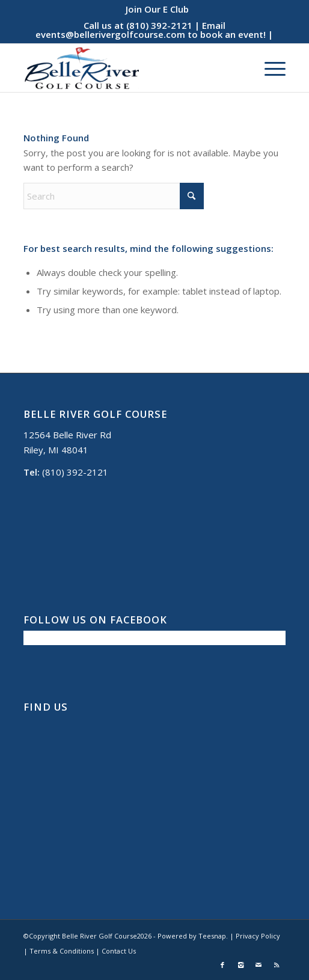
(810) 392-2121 (159, 25)
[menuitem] (157, 9)
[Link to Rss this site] (277, 965)
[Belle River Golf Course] (129, 68)
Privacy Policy (258, 936)
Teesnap (212, 936)
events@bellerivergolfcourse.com (110, 34)
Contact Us (119, 951)
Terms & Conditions (62, 951)
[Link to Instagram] (240, 965)
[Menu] (269, 68)
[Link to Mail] (259, 965)
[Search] (114, 196)
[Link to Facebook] (222, 965)
